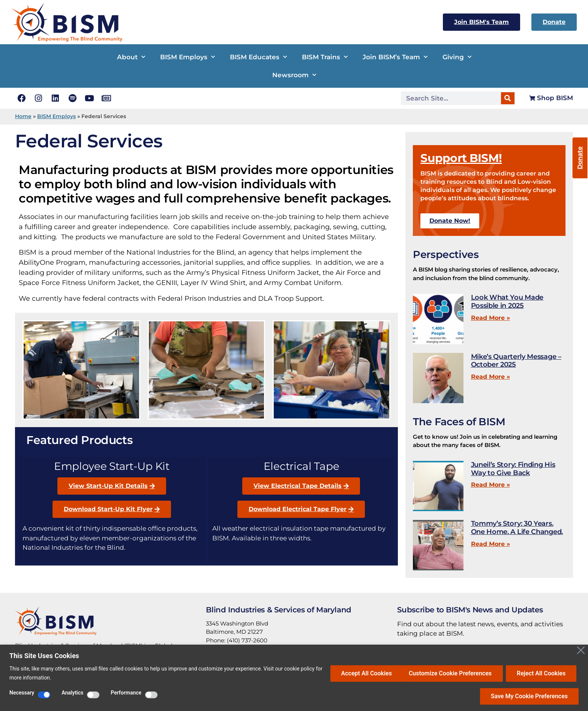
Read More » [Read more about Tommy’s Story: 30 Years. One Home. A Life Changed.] (490, 544)
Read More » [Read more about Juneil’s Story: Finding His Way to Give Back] (490, 485)
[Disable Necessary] (44, 695)
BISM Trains (325, 57)
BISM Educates (258, 57)
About (131, 57)
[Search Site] (451, 98)
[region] (294, 678)
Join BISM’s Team (395, 57)
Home (23, 116)
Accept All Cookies (542, 673)
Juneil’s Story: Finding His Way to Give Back (513, 469)
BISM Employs (187, 57)
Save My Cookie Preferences (529, 696)
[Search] (508, 98)
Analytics (72, 693)
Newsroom (294, 75)
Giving (457, 57)
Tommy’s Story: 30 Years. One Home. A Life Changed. (517, 528)
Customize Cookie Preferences (377, 673)
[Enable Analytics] (93, 695)
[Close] (581, 650)
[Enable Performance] (151, 695)
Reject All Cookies (468, 673)
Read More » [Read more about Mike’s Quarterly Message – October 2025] (490, 377)
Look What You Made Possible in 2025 (507, 301)
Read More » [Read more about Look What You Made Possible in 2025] (490, 318)
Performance (126, 693)
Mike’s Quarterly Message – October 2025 (516, 361)
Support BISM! (461, 158)
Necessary (22, 693)
